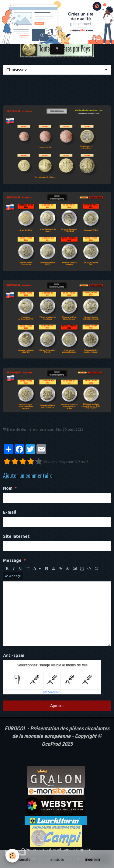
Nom (8, 488)
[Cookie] (12, 856)
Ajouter (57, 706)
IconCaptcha (51, 692)
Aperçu (13, 576)
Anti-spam (14, 655)
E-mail (10, 512)
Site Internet (16, 536)
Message (12, 560)
